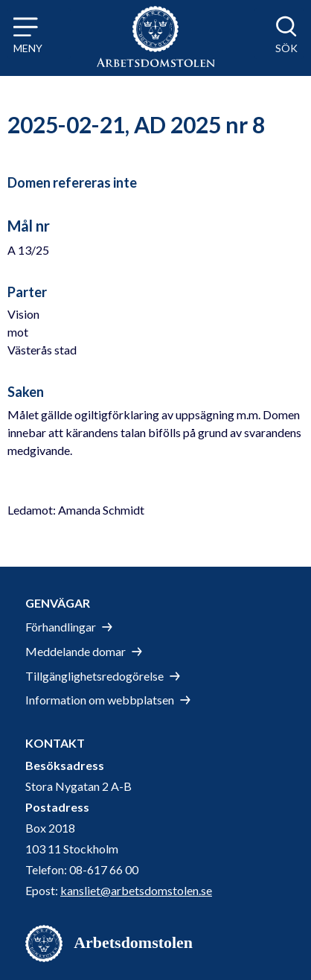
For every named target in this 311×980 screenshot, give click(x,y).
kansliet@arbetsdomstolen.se (136, 890)
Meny (28, 48)
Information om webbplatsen (100, 700)
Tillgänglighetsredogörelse (94, 676)
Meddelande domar (76, 651)
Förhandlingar (61, 627)
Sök (286, 48)
